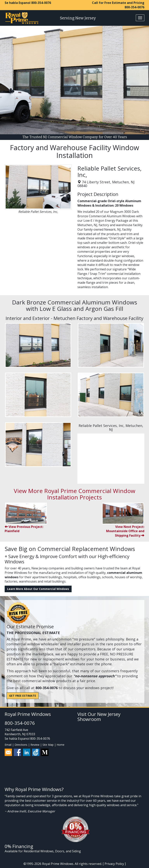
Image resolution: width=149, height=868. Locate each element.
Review (35, 745)
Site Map (48, 745)
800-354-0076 (41, 3)
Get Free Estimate (23, 696)
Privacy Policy (114, 864)
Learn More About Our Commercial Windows (38, 589)
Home (61, 745)
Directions (21, 745)
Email (8, 745)
